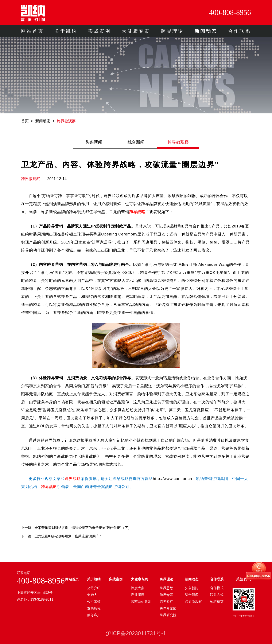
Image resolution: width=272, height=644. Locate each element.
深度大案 (138, 588)
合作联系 (240, 31)
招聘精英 (217, 602)
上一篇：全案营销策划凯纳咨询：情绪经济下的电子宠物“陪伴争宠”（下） (76, 528)
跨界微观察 (66, 121)
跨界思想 (166, 588)
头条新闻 (94, 142)
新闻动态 (206, 31)
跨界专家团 (168, 608)
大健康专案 (136, 31)
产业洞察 (138, 595)
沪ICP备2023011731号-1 (136, 633)
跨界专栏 (166, 602)
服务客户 (94, 615)
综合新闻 (136, 142)
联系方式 (217, 595)
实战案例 (100, 31)
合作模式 (217, 588)
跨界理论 (172, 31)
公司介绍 (94, 588)
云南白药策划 (141, 602)
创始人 (92, 595)
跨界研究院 (168, 615)
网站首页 (32, 31)
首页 (25, 121)
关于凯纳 (66, 31)
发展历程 (94, 608)
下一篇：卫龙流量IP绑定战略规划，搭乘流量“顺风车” (61, 536)
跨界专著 (166, 595)
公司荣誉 (94, 602)
